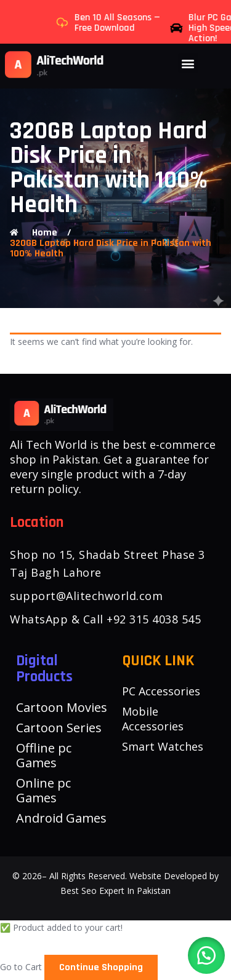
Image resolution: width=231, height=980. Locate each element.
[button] (188, 63)
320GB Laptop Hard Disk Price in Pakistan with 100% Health (111, 248)
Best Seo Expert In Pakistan (115, 891)
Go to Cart (21, 967)
